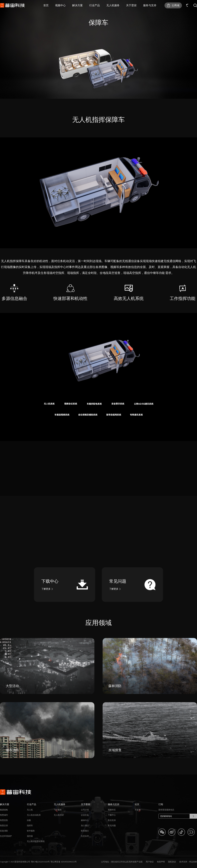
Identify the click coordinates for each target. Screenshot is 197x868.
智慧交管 (4, 828)
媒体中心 (85, 823)
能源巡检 (4, 812)
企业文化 (85, 818)
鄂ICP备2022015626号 (40, 862)
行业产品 (95, 5)
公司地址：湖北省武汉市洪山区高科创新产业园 (122, 862)
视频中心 (60, 5)
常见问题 (112, 828)
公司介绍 (85, 812)
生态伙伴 (85, 839)
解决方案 (77, 5)
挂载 (29, 823)
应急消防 (4, 833)
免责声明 (161, 862)
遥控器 (30, 839)
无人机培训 (59, 818)
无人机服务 (113, 5)
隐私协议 (172, 862)
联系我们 (85, 833)
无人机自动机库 (34, 818)
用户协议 (150, 862)
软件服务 (31, 833)
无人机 (30, 812)
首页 (46, 5)
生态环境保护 (6, 839)
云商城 (175, 5)
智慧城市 (4, 818)
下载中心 (112, 818)
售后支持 (112, 823)
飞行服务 (58, 812)
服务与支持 (150, 5)
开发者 (138, 812)
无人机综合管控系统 (36, 844)
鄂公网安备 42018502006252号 (64, 862)
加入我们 (85, 828)
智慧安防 (4, 823)
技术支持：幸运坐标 (188, 862)
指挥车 (30, 828)
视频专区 (112, 812)
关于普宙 (131, 5)
